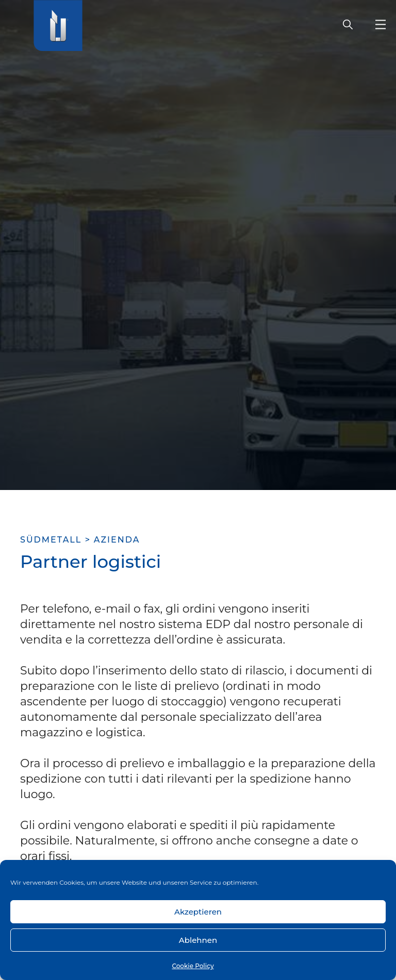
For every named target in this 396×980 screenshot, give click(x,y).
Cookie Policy (193, 966)
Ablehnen (198, 940)
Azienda (117, 540)
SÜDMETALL (51, 540)
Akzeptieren (198, 912)
